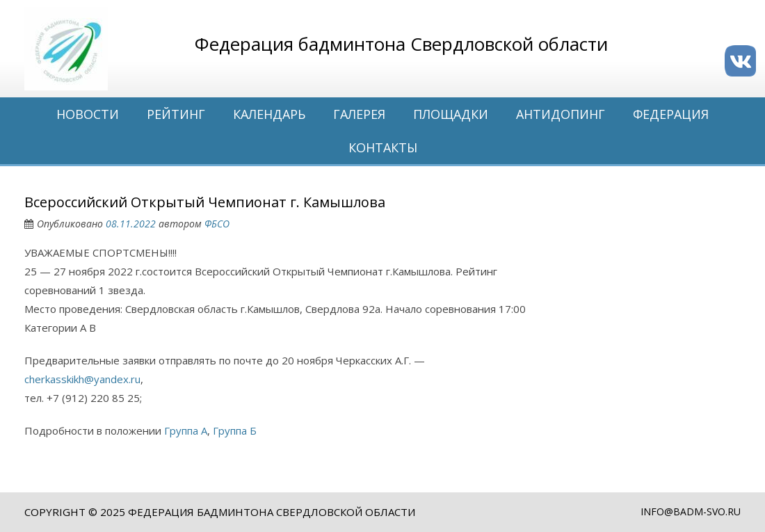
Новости (88, 114)
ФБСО (217, 224)
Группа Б (235, 430)
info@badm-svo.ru (691, 511)
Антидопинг (561, 114)
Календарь (269, 114)
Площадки (451, 114)
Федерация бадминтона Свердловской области (272, 512)
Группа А (186, 430)
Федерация (671, 114)
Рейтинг (176, 114)
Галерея (359, 114)
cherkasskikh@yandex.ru (82, 379)
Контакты (383, 147)
